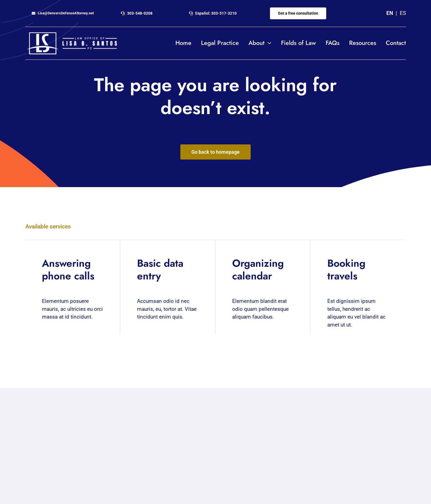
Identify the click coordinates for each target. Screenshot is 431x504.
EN (390, 13)
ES (403, 13)
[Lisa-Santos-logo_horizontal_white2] (72, 34)
